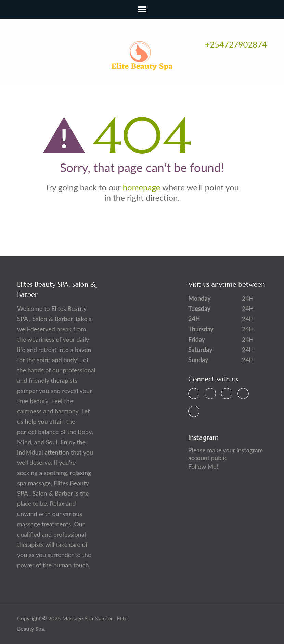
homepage (142, 187)
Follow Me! (203, 466)
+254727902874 (236, 44)
